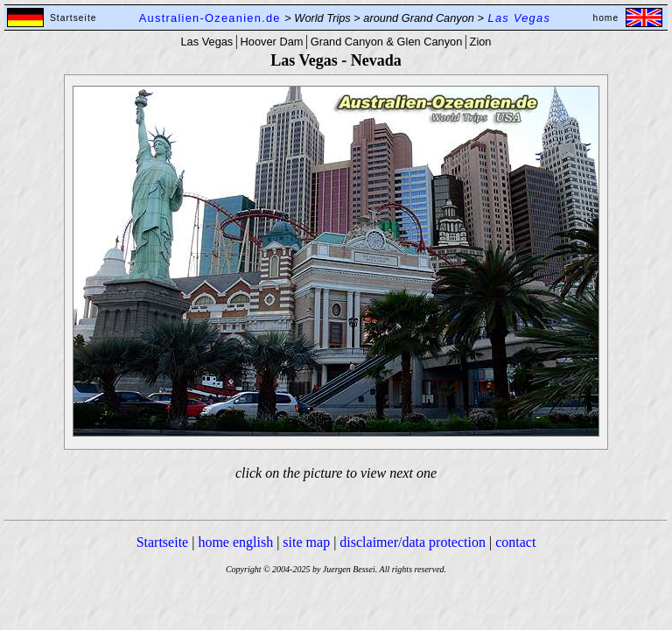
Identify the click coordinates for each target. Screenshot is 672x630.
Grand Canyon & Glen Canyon (387, 42)
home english (235, 542)
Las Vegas (207, 42)
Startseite (163, 542)
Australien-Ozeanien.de (210, 18)
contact (515, 542)
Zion (481, 42)
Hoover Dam (272, 42)
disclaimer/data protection (413, 542)
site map (306, 542)
